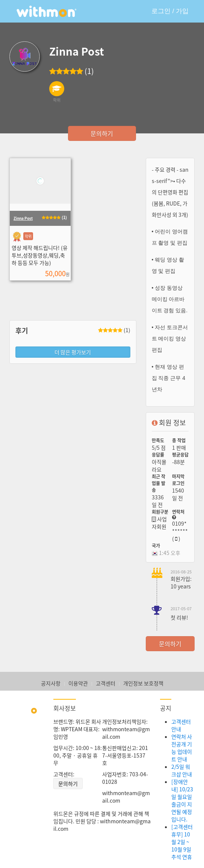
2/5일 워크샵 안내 (182, 770)
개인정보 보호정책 (143, 683)
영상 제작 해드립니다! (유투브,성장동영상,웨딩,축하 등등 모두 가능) (40, 255)
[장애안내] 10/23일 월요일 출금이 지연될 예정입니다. (182, 800)
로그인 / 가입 (170, 11)
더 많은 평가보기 (73, 352)
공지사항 (51, 683)
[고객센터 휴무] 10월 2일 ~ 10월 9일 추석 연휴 (182, 842)
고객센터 (106, 683)
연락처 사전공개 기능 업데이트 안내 (182, 748)
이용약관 (78, 683)
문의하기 (102, 133)
